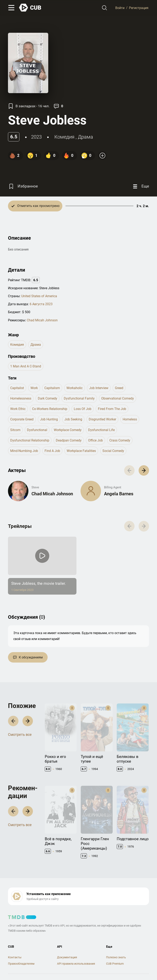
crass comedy (120, 440)
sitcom (15, 430)
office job (95, 440)
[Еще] (140, 186)
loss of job (83, 409)
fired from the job (112, 409)
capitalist (17, 388)
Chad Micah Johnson (42, 320)
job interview (99, 388)
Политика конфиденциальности (67, 961)
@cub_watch (98, 968)
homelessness (21, 398)
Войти (120, 8)
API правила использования (76, 940)
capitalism (52, 388)
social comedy (113, 451)
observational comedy (118, 398)
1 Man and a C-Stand (26, 366)
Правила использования (25, 961)
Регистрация (139, 8)
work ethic (18, 409)
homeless (130, 419)
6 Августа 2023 (41, 304)
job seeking (73, 419)
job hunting (49, 419)
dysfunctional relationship (30, 440)
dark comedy (48, 398)
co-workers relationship (50, 409)
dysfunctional (37, 430)
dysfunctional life (101, 430)
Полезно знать (116, 933)
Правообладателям (21, 940)
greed (119, 388)
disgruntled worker (102, 419)
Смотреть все (20, 731)
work (34, 388)
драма (85, 137)
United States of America (39, 296)
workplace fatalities (81, 451)
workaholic (75, 388)
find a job (52, 451)
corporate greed (22, 419)
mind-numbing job (24, 451)
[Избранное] (23, 186)
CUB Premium (115, 940)
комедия (64, 137)
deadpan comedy (69, 440)
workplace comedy (68, 430)
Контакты (15, 933)
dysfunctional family (79, 398)
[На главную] (30, 8)
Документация (67, 933)
